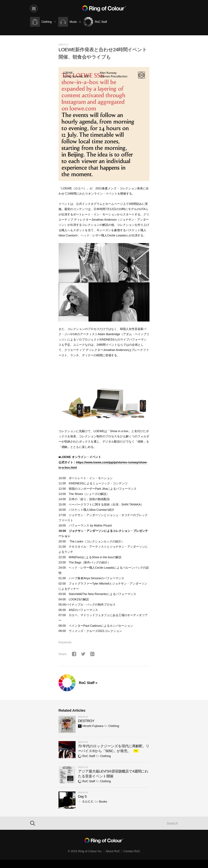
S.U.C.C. (86, 802)
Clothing (114, 726)
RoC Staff (87, 756)
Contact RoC (132, 851)
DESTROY (86, 721)
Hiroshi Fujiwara (91, 726)
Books (103, 802)
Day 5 (82, 796)
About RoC (113, 851)
